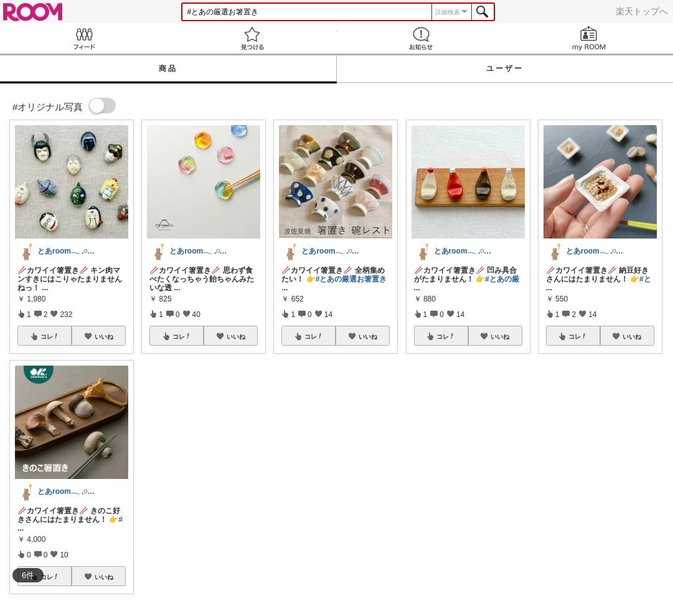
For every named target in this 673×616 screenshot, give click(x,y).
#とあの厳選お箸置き (351, 279)
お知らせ (421, 38)
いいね (104, 336)
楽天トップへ (642, 11)
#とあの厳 (502, 279)
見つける (252, 38)
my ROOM (589, 38)
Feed (84, 38)
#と (645, 279)
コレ (50, 336)
